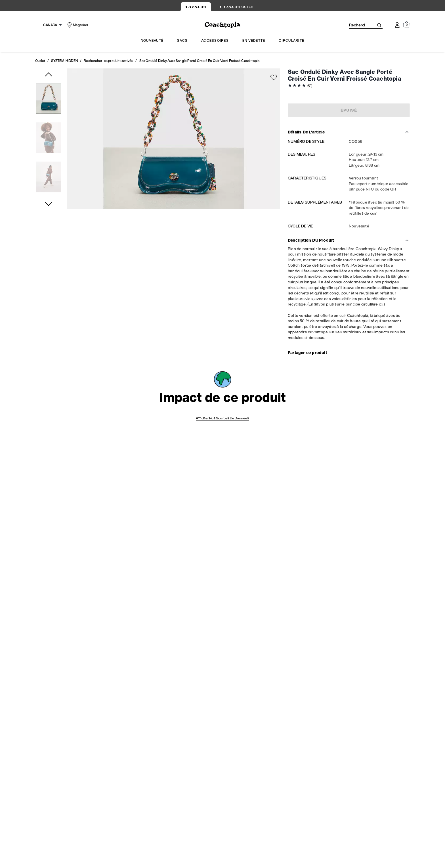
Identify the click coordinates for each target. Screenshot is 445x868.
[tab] (196, 7)
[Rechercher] (357, 25)
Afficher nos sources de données (222, 418)
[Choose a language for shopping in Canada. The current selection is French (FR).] (50, 25)
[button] (49, 100)
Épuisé (349, 110)
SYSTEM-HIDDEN (64, 61)
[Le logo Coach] (222, 25)
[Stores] (77, 25)
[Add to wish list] (274, 77)
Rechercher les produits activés (108, 61)
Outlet (40, 61)
